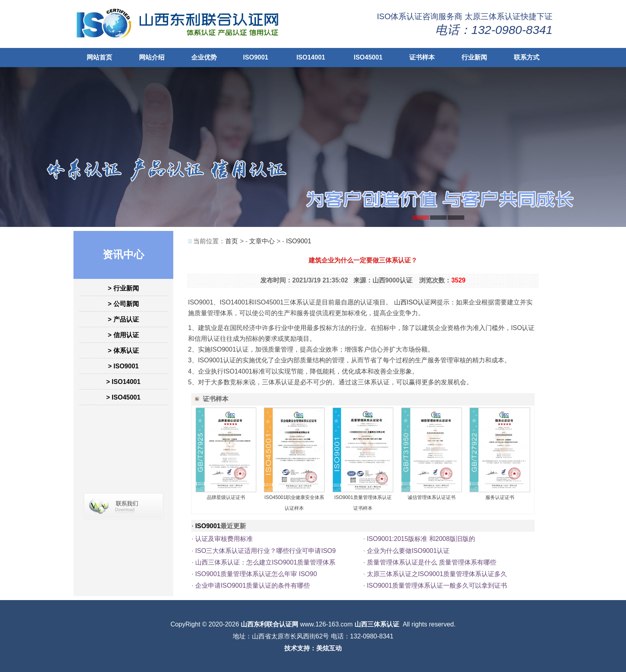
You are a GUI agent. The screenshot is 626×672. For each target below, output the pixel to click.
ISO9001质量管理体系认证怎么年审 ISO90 (256, 574)
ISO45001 (368, 57)
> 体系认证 (123, 351)
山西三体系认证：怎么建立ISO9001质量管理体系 (265, 562)
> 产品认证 (123, 319)
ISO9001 (256, 57)
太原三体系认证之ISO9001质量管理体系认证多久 (437, 574)
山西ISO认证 (412, 302)
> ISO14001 (123, 382)
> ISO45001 (123, 397)
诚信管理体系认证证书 (432, 497)
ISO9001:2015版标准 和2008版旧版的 (421, 539)
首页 (232, 241)
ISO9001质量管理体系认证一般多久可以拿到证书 (437, 586)
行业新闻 (474, 57)
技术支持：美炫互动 (313, 648)
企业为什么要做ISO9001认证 (408, 551)
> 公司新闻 (123, 304)
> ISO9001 (124, 366)
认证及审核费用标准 (224, 539)
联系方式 (527, 57)
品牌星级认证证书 (226, 497)
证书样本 (422, 57)
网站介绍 (152, 57)
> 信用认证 (123, 335)
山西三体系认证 (377, 624)
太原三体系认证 (493, 16)
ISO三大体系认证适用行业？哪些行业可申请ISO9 (265, 551)
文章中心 (262, 241)
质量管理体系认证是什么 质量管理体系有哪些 (432, 562)
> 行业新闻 (123, 288)
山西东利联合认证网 (269, 624)
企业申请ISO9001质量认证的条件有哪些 (253, 586)
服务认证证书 (500, 497)
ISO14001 (311, 57)
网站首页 (99, 57)
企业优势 (204, 57)
